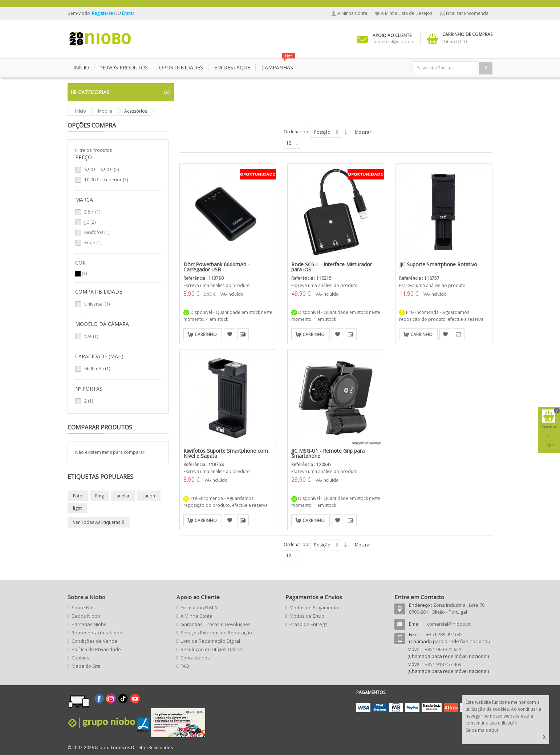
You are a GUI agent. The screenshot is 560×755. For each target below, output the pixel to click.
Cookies (80, 658)
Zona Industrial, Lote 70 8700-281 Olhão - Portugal (447, 608)
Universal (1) (97, 304)
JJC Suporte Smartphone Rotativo (438, 264)
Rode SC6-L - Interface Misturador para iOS (332, 267)
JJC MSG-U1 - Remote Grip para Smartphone (328, 453)
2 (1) (89, 401)
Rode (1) (93, 243)
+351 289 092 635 (445, 634)
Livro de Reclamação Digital (210, 641)
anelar (123, 496)
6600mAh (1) (97, 369)
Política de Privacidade (96, 649)
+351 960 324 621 (443, 649)
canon (149, 496)
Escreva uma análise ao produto (217, 285)
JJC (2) (90, 222)
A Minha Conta (352, 13)
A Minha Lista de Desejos (407, 13)
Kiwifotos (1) (97, 232)
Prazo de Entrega (309, 624)
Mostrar (363, 132)
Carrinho (206, 334)
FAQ (185, 666)
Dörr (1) (92, 212)
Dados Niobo (86, 616)
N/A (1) (91, 336)
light (77, 508)
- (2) (102, 169)
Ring (100, 496)
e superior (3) (106, 180)
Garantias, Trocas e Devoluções (216, 624)
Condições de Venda (94, 641)
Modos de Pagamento (314, 607)
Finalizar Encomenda (467, 13)
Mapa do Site (86, 666)
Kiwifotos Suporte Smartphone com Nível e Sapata (226, 453)
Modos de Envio (307, 616)
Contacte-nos (195, 658)
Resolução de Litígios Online (211, 649)
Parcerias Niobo (89, 624)
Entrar (128, 13)
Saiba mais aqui (482, 730)
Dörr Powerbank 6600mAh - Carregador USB (216, 267)
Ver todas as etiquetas (97, 522)
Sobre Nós (83, 607)
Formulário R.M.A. (199, 607)
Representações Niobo (97, 633)
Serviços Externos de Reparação (216, 633)
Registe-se (103, 13)
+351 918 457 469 (443, 664)
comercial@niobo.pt (449, 624)
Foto (78, 496)
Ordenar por (297, 132)
